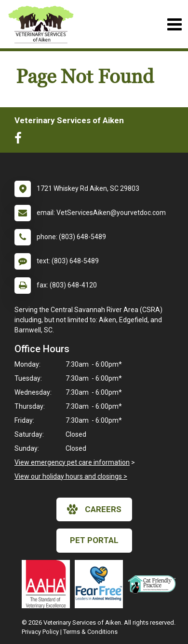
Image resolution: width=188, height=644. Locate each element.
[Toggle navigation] (174, 24)
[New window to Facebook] (20, 140)
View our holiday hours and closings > (71, 476)
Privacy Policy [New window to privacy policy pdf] (40, 632)
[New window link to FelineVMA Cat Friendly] (154, 584)
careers (94, 509)
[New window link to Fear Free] (101, 584)
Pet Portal (94, 540)
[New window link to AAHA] (48, 584)
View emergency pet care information (72, 462)
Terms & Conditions (90, 632)
